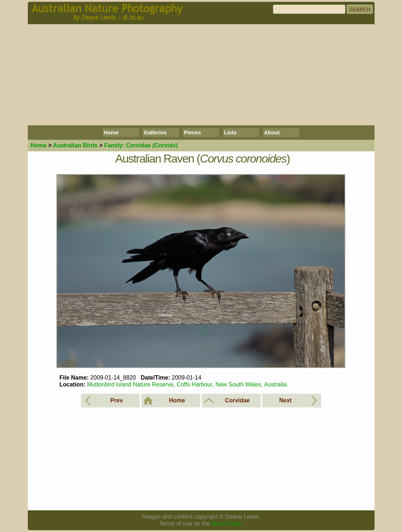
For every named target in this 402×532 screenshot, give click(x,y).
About (272, 132)
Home (111, 132)
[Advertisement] (201, 75)
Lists (230, 132)
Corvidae (141, 145)
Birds (75, 145)
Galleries (155, 132)
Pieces (193, 132)
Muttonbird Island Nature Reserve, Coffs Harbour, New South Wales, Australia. (188, 384)
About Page (226, 524)
